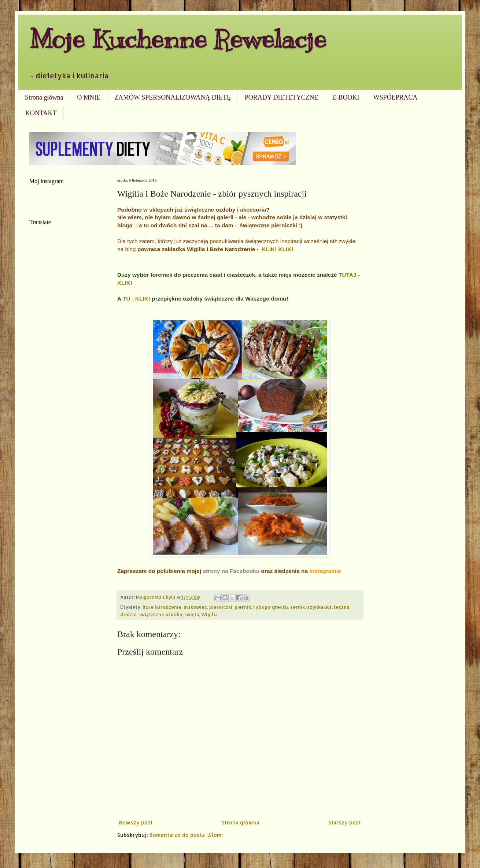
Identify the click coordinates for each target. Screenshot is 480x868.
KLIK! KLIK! (277, 249)
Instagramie (325, 571)
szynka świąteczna (328, 607)
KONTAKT (41, 113)
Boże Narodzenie (162, 607)
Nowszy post (136, 822)
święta (192, 614)
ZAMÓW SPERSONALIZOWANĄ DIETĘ (173, 97)
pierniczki (221, 607)
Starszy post (345, 822)
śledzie (128, 614)
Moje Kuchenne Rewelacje (178, 39)
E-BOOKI (346, 97)
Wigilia (209, 614)
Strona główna (44, 97)
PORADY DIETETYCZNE (282, 97)
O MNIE (89, 97)
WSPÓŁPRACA (395, 97)
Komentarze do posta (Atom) (186, 835)
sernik (298, 607)
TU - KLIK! (136, 299)
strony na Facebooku (231, 571)
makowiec (195, 607)
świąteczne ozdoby (161, 614)
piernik (243, 607)
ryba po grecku (271, 607)
